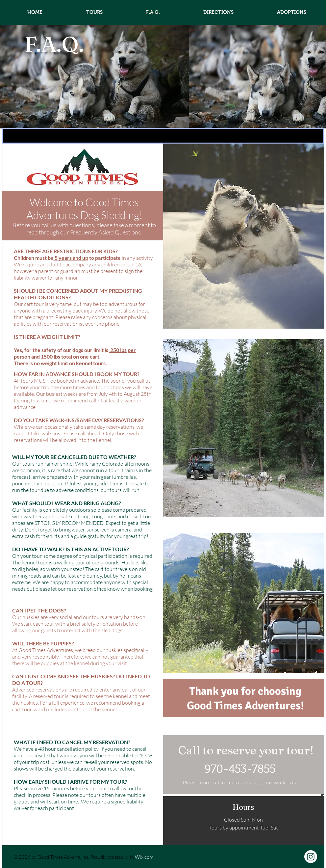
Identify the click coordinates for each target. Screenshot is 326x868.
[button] (163, 136)
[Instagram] (311, 857)
